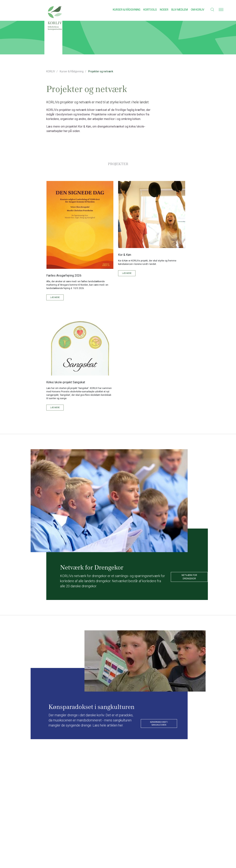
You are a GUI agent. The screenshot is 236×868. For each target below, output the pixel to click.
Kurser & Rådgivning (127, 10)
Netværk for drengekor (189, 577)
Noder (164, 10)
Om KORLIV (198, 10)
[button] (210, 9)
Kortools (150, 10)
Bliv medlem (180, 10)
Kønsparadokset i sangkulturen (159, 723)
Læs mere (55, 297)
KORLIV (51, 71)
